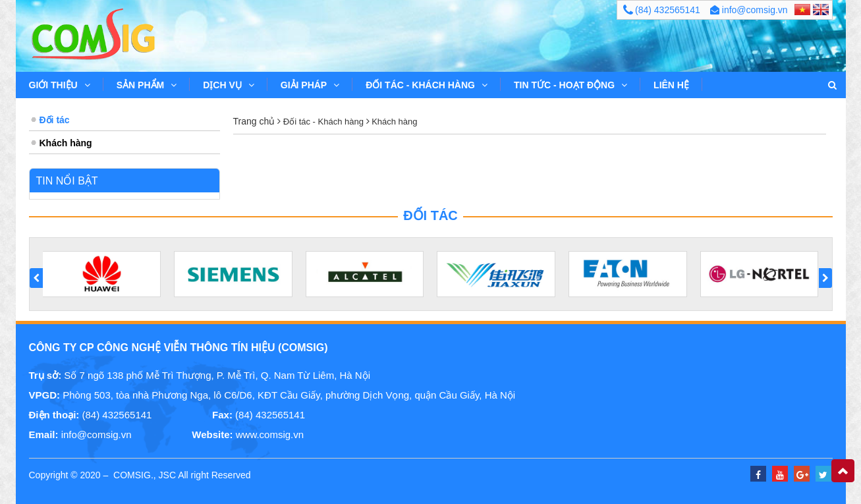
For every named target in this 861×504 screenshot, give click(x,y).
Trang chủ (254, 121)
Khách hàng (394, 122)
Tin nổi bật (67, 181)
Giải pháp (310, 85)
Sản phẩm (147, 85)
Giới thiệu (60, 85)
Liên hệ (671, 85)
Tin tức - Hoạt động (570, 85)
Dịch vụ (229, 85)
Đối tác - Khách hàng (427, 85)
